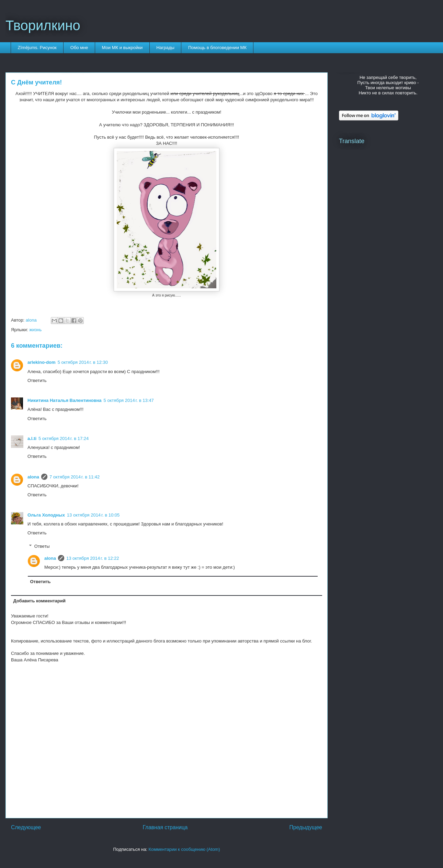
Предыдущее (306, 827)
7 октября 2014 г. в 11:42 (75, 477)
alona (33, 477)
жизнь (35, 330)
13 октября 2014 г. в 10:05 (93, 515)
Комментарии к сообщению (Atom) (184, 849)
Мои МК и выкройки (122, 48)
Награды (165, 48)
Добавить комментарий (40, 601)
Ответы (42, 546)
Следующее (26, 827)
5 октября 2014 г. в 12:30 (83, 362)
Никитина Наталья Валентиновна (65, 400)
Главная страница (165, 827)
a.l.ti (32, 438)
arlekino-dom (42, 362)
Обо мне (79, 48)
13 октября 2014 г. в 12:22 (93, 558)
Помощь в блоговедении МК (217, 48)
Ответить (37, 380)
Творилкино (43, 25)
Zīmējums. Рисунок (37, 48)
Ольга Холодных (46, 515)
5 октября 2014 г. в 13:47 (129, 400)
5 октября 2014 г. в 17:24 (64, 438)
